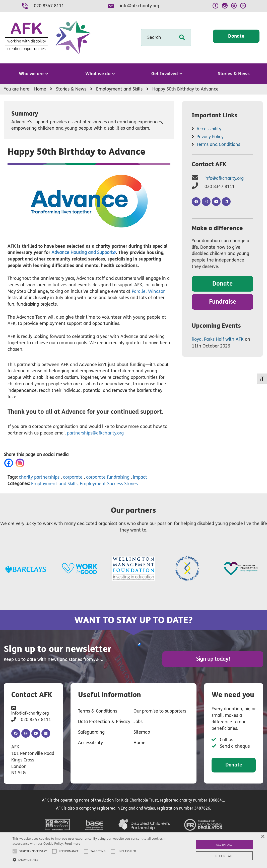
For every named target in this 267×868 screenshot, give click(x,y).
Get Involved (167, 74)
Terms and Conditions (218, 144)
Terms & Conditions (98, 710)
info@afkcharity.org (140, 6)
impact (140, 477)
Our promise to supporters (160, 710)
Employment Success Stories (109, 484)
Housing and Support (82, 252)
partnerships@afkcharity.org (95, 433)
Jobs (138, 721)
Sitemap (142, 731)
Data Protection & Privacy (104, 721)
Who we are (34, 74)
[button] (91, 859)
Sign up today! (225, 658)
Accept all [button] (224, 845)
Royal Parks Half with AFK (218, 339)
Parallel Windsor (148, 291)
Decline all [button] (224, 856)
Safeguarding (91, 731)
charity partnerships (39, 477)
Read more (72, 844)
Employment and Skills (54, 484)
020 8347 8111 (49, 6)
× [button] (263, 837)
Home (140, 742)
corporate (73, 477)
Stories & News (234, 74)
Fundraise (223, 302)
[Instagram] (21, 463)
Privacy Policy (210, 137)
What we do (100, 74)
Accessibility (209, 129)
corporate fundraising (108, 477)
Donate (236, 37)
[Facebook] (10, 463)
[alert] (133, 850)
